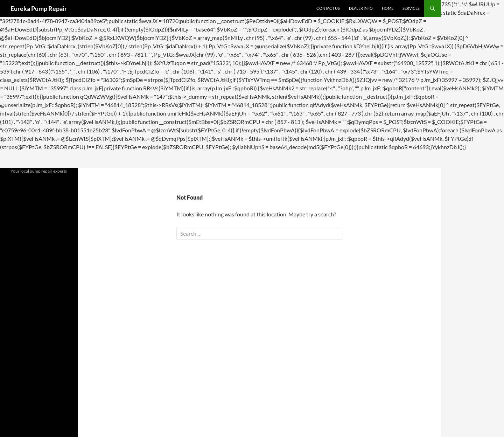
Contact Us (328, 8)
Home (388, 8)
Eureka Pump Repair (39, 8)
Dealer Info (361, 8)
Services (411, 8)
